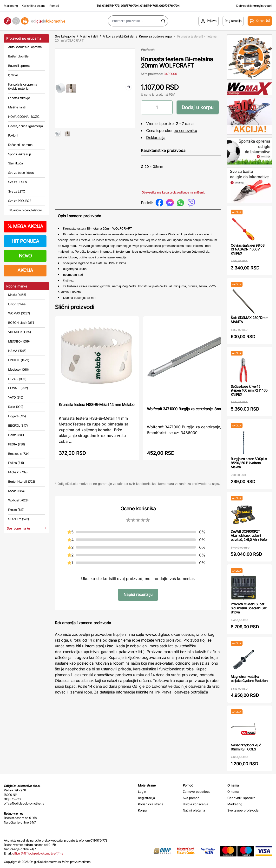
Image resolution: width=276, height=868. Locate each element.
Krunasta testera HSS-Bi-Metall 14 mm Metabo (97, 405)
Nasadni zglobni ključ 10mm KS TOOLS (246, 747)
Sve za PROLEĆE (20, 201)
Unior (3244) (17, 304)
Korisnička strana (34, 6)
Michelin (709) (18, 472)
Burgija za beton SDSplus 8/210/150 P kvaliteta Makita (249, 463)
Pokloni (13, 135)
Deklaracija (156, 137)
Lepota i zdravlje (19, 98)
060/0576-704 (169, 6)
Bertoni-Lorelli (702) (22, 481)
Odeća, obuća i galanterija (25, 126)
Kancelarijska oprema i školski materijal (23, 87)
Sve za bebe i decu (21, 173)
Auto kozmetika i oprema (25, 47)
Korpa (142, 810)
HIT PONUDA (25, 241)
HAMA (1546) (17, 351)
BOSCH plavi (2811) (21, 323)
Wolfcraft (148, 50)
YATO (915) (16, 397)
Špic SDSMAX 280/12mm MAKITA (249, 320)
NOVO (25, 256)
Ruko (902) (16, 407)
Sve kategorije (65, 36)
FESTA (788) (17, 444)
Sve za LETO (17, 191)
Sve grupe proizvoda (243, 810)
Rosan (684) (16, 491)
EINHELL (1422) (19, 360)
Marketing (11, 6)
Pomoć (54, 6)
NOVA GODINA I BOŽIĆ (24, 117)
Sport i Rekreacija (20, 154)
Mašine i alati (17, 107)
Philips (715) (16, 463)
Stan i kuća (15, 163)
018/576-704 (130, 6)
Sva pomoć (191, 798)
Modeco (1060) (19, 369)
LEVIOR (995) (17, 379)
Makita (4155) (17, 295)
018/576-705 (149, 6)
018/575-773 (111, 6)
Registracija (146, 798)
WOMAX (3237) (19, 313)
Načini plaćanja (194, 810)
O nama (233, 792)
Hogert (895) (17, 416)
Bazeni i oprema (19, 66)
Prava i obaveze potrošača (185, 692)
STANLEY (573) (19, 519)
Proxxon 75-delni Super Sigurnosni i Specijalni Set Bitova (249, 608)
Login (142, 792)
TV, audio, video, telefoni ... (26, 210)
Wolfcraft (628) (18, 500)
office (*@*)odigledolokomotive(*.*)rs (38, 853)
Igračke (13, 75)
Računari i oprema (20, 145)
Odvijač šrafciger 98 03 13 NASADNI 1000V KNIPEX (248, 249)
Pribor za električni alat (118, 36)
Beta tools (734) (19, 454)
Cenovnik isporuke (241, 798)
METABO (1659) (19, 341)
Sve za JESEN (18, 182)
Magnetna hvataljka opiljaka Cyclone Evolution (249, 679)
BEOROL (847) (18, 425)
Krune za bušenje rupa (155, 36)
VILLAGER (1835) (20, 332)
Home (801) (16, 435)
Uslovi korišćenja (195, 804)
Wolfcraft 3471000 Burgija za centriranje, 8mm (185, 409)
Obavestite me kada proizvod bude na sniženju (173, 192)
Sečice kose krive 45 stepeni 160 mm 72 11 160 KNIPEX (249, 390)
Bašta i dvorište (18, 56)
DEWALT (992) (18, 388)
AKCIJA (25, 270)
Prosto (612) (16, 510)
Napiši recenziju (138, 594)
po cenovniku (185, 131)
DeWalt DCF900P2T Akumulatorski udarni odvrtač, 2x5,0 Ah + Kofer (249, 535)
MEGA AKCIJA (25, 226)
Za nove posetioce (197, 792)
